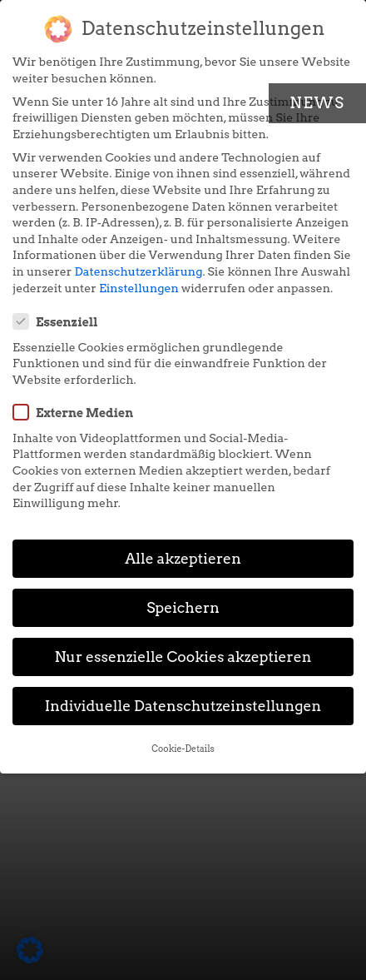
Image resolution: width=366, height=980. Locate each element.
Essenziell (61, 321)
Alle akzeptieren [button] (183, 558)
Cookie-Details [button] (183, 749)
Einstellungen (139, 288)
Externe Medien (78, 412)
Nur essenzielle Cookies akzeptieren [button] (183, 657)
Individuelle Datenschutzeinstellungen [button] (183, 706)
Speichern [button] (183, 607)
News (317, 103)
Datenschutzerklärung (139, 271)
